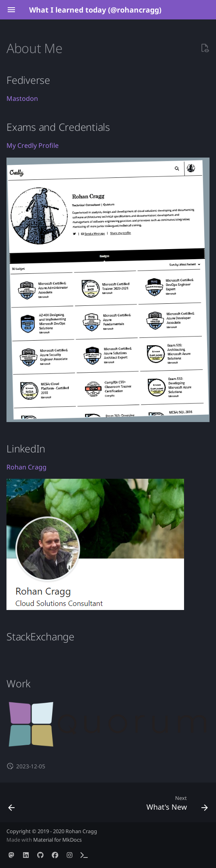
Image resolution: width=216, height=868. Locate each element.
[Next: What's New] (176, 805)
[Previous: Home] (12, 805)
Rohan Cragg (26, 467)
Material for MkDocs (57, 840)
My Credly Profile (33, 145)
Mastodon (22, 98)
